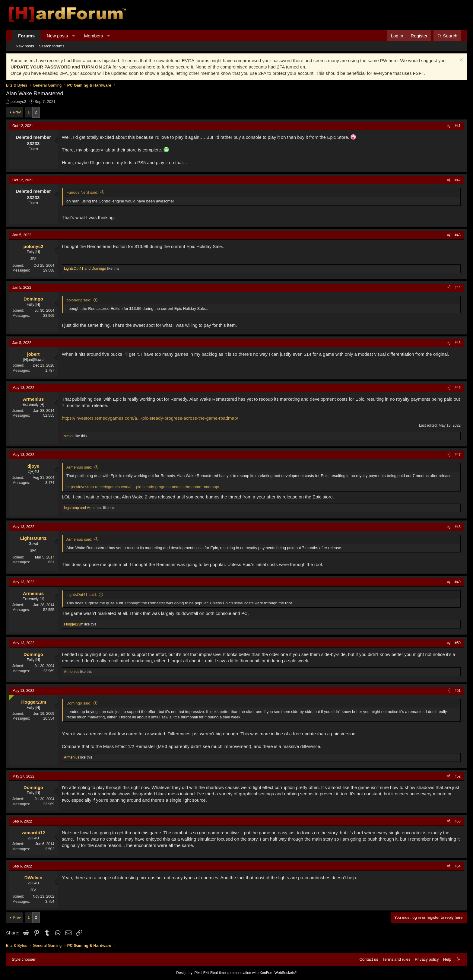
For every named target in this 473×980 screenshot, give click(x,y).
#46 (458, 388)
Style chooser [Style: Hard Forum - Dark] (24, 959)
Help (447, 959)
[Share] (449, 126)
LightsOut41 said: (82, 595)
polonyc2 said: (79, 300)
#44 (458, 288)
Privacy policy (427, 959)
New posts (57, 36)
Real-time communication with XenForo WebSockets (254, 973)
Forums (26, 36)
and (85, 269)
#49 (458, 582)
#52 (458, 776)
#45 (458, 343)
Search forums (52, 46)
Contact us (369, 959)
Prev (17, 112)
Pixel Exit (202, 973)
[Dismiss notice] (460, 60)
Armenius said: (79, 467)
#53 (458, 821)
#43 (458, 235)
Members (94, 36)
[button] (73, 36)
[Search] (447, 36)
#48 (458, 527)
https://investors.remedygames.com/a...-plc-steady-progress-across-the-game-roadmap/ (150, 418)
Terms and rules (396, 959)
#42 (458, 180)
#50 (458, 643)
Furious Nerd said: (82, 192)
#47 (458, 455)
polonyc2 (18, 102)
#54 (458, 866)
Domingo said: (79, 703)
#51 (458, 691)
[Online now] (10, 696)
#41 (458, 126)
